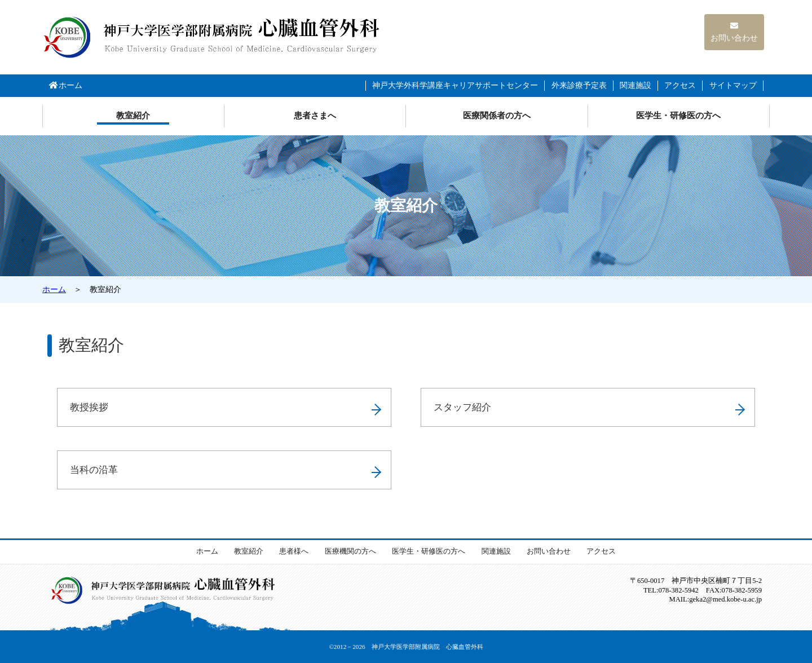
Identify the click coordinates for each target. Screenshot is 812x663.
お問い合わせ (734, 32)
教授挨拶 (89, 407)
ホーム (65, 85)
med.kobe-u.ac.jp (725, 599)
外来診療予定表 (579, 85)
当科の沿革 (94, 470)
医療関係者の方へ (497, 116)
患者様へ (294, 551)
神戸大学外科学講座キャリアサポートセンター (455, 85)
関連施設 (636, 85)
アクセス (680, 85)
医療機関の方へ (350, 551)
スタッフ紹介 (462, 407)
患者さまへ (315, 116)
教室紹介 (133, 116)
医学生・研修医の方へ (678, 116)
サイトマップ (733, 85)
